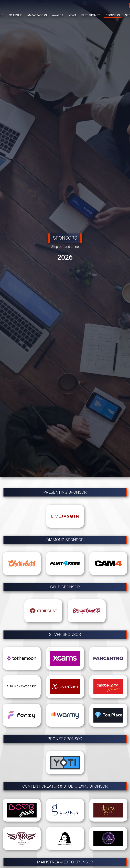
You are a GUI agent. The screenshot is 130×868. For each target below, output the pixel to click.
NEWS (72, 15)
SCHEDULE (15, 15)
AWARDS (58, 15)
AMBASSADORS (37, 15)
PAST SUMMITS (91, 15)
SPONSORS (113, 15)
